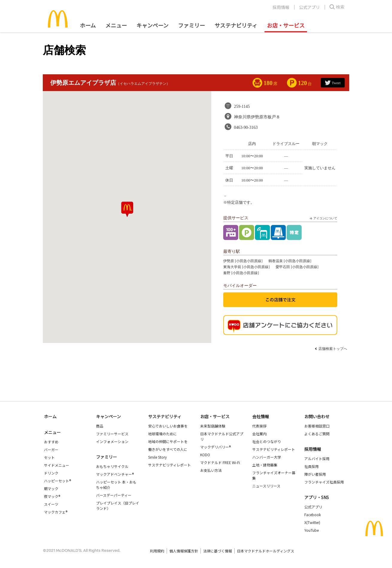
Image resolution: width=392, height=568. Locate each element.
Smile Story (157, 457)
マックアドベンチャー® (115, 474)
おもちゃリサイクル (112, 466)
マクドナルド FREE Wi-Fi (220, 462)
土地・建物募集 (265, 465)
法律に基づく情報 (218, 551)
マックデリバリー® (215, 447)
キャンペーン (152, 25)
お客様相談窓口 (317, 426)
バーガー (51, 450)
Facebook (313, 515)
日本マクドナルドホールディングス (266, 551)
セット (49, 457)
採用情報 (281, 7)
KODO (205, 455)
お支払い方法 (211, 470)
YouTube (312, 530)
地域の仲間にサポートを (168, 441)
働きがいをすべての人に (168, 449)
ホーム (88, 25)
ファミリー (192, 25)
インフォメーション (112, 441)
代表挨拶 (259, 426)
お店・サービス (286, 25)
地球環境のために (162, 434)
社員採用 (312, 466)
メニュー (52, 432)
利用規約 (157, 551)
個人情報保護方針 (184, 551)
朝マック (51, 488)
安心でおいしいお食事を (168, 426)
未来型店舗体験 (213, 426)
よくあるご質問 (317, 434)
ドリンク (51, 473)
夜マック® (52, 496)
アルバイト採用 (317, 459)
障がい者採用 (315, 474)
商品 (100, 426)
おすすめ (51, 442)
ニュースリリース (266, 486)
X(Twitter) (312, 522)
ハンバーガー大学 (267, 457)
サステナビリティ (236, 25)
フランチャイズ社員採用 (324, 482)
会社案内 (259, 434)
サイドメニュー (57, 465)
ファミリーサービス (112, 434)
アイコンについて (323, 218)
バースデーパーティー (114, 495)
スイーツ (51, 504)
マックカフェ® (56, 512)
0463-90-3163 (246, 127)
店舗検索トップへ (333, 349)
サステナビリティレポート (170, 465)
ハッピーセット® (57, 481)
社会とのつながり (267, 441)
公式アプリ (309, 7)
